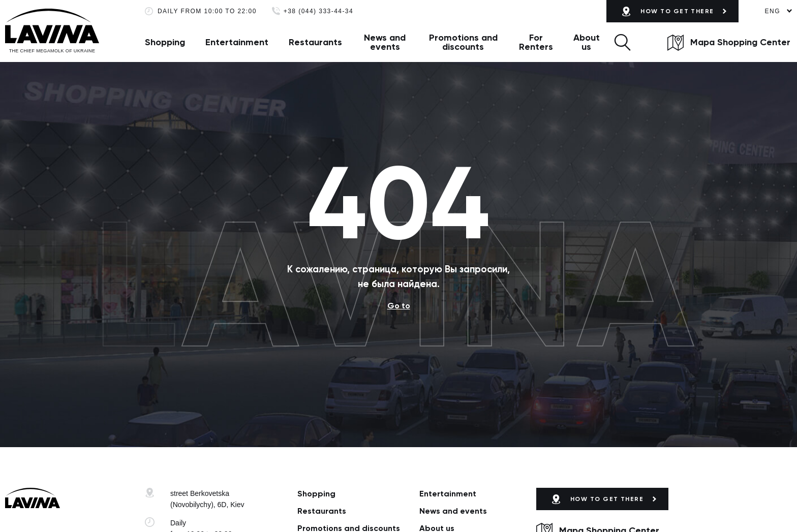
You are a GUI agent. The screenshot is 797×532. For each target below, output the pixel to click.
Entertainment (237, 42)
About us (587, 42)
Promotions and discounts (463, 42)
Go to (399, 306)
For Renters (536, 42)
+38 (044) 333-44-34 (318, 11)
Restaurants (315, 42)
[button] (622, 42)
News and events (385, 42)
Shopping (165, 42)
